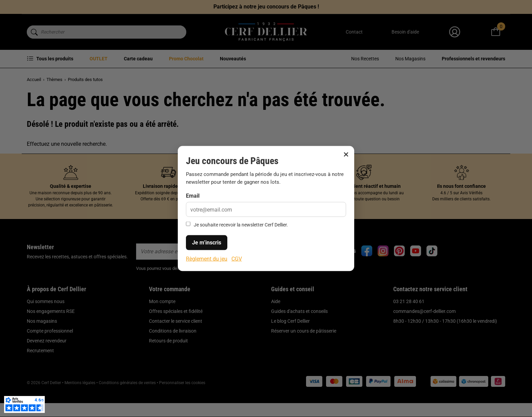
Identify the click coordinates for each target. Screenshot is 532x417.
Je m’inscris (207, 242)
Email (193, 196)
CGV (237, 259)
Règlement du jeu (207, 259)
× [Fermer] (346, 154)
